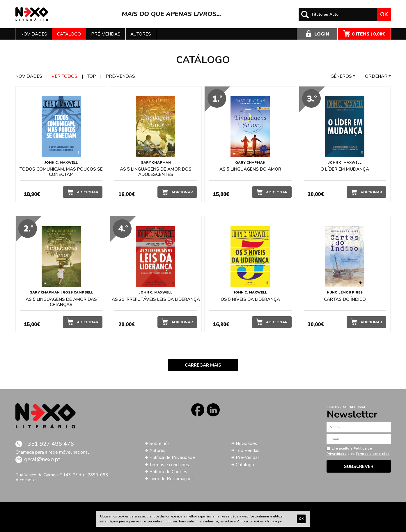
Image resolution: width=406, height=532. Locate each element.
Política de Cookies (168, 472)
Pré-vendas (106, 34)
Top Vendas (248, 450)
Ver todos (64, 76)
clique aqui (274, 521)
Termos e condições (169, 465)
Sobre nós (159, 443)
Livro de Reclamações (171, 479)
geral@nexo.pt (42, 459)
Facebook (198, 410)
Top (92, 76)
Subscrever (359, 466)
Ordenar (376, 76)
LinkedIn (213, 410)
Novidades (34, 34)
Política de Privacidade (172, 457)
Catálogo (69, 34)
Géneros (341, 76)
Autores (141, 34)
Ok (384, 15)
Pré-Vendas (248, 457)
